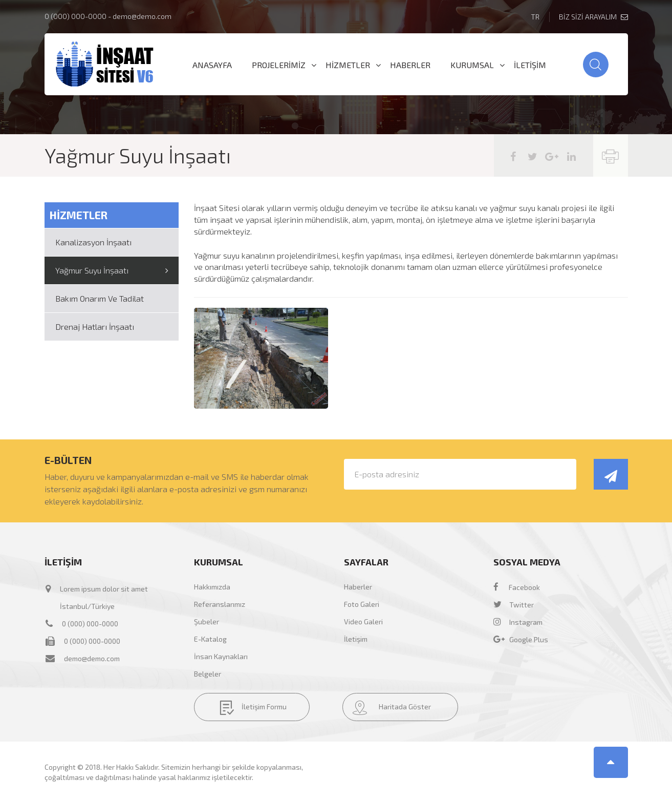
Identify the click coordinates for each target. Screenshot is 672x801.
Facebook (517, 587)
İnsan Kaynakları (221, 656)
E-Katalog (210, 639)
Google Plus (521, 639)
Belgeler (208, 674)
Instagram (518, 622)
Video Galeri (363, 621)
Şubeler (207, 621)
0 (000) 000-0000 (75, 16)
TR (535, 17)
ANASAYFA (212, 65)
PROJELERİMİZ (279, 65)
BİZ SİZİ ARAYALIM (593, 17)
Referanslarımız (220, 604)
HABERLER (410, 65)
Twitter (514, 605)
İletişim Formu (253, 708)
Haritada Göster (392, 708)
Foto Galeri (362, 604)
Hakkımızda (212, 587)
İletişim (356, 639)
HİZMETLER (348, 65)
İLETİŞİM (530, 65)
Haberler (358, 587)
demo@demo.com (142, 16)
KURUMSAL (472, 65)
